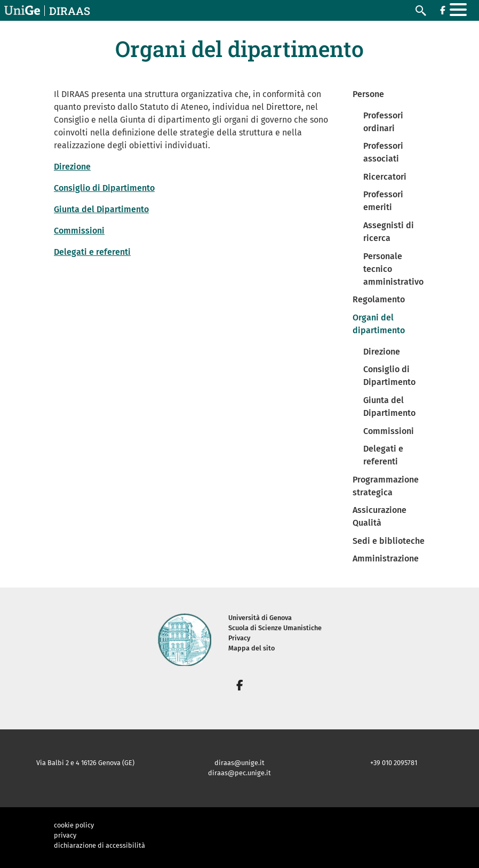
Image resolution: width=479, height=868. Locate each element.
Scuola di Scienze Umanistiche (275, 628)
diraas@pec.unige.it (239, 773)
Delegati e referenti (92, 252)
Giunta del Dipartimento (101, 209)
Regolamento (379, 299)
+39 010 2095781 (394, 763)
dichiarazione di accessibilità (99, 845)
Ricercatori (385, 177)
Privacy (239, 638)
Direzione (72, 167)
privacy (65, 835)
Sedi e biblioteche (389, 541)
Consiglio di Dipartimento (104, 188)
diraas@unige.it (239, 763)
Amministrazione (386, 558)
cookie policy (74, 825)
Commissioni (79, 231)
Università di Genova (260, 618)
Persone (368, 94)
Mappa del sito (252, 648)
